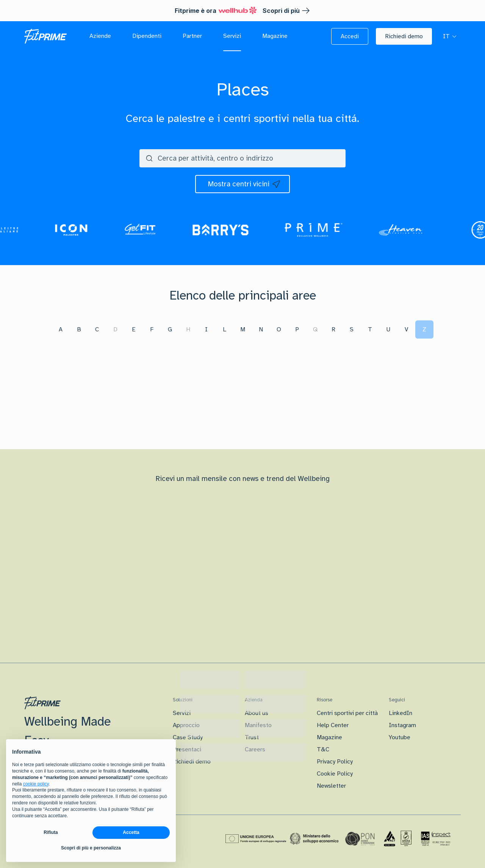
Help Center (333, 725)
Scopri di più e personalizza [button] (91, 848)
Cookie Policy (335, 774)
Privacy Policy (335, 762)
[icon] (242, 184)
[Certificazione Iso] (398, 839)
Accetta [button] (131, 832)
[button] (350, 36)
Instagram (402, 725)
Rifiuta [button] (51, 832)
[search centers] (261, 158)
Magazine (329, 737)
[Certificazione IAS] (436, 838)
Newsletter (331, 786)
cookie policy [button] (36, 784)
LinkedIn (401, 713)
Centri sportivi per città (347, 713)
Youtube (400, 737)
